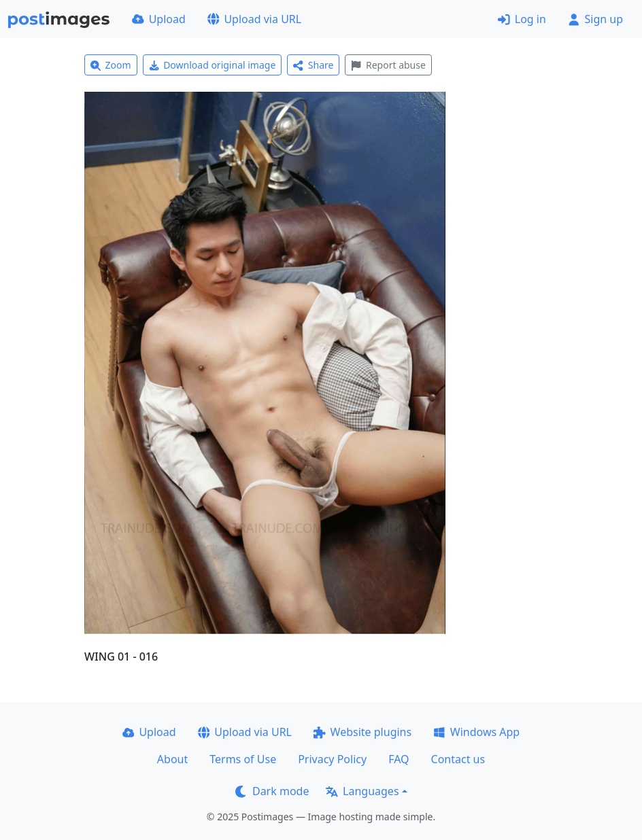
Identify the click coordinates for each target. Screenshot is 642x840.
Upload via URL (254, 19)
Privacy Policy (332, 759)
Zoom (111, 65)
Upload (159, 19)
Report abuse (388, 65)
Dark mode (272, 791)
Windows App (476, 732)
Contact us (458, 759)
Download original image (213, 65)
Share (313, 65)
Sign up (595, 19)
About (172, 759)
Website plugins (362, 732)
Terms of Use (243, 759)
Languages (362, 791)
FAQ (399, 759)
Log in (522, 19)
